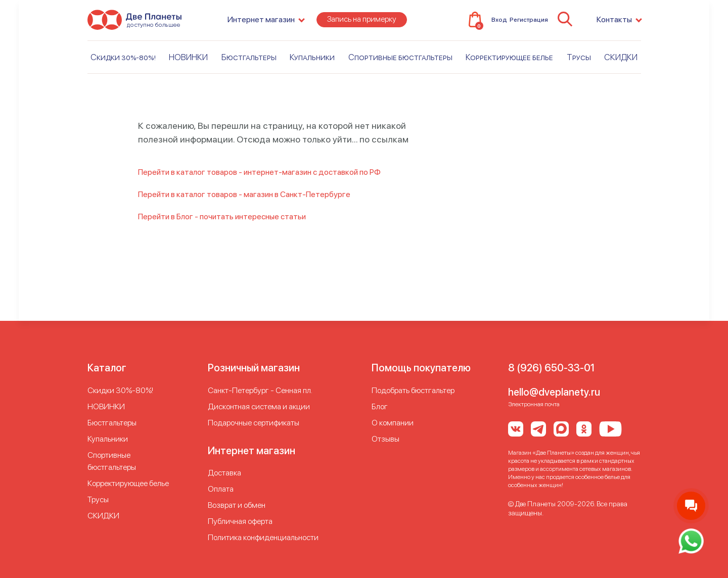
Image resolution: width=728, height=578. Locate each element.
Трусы (579, 64)
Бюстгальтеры (249, 64)
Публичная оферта (240, 521)
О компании (393, 423)
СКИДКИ (621, 64)
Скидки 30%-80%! (123, 64)
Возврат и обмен (237, 505)
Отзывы (385, 439)
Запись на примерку (362, 26)
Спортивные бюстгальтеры (400, 64)
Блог (380, 406)
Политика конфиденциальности (263, 537)
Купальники (312, 64)
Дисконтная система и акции (259, 406)
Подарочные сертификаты (254, 423)
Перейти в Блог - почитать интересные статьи (222, 216)
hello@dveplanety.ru (554, 392)
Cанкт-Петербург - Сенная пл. (260, 390)
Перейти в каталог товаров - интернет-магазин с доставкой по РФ (259, 172)
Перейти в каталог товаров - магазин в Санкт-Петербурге (244, 194)
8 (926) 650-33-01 (551, 368)
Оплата (221, 489)
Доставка (224, 473)
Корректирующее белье (509, 64)
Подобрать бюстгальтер (413, 390)
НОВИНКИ (188, 64)
